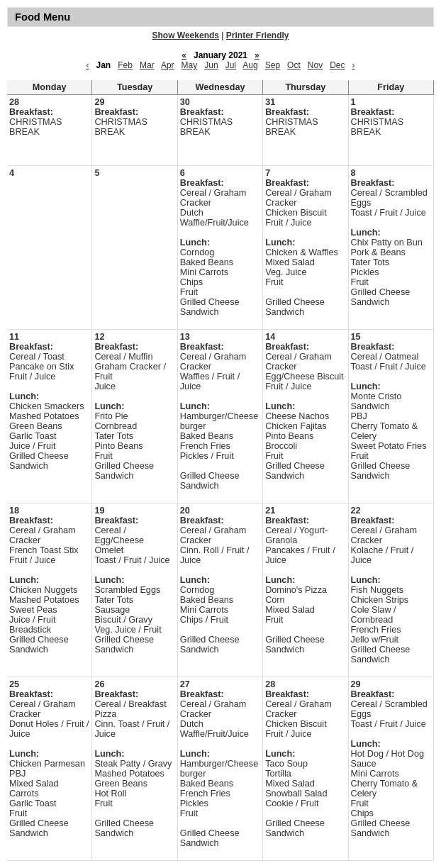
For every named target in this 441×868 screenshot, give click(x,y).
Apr (168, 65)
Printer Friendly (258, 35)
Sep (273, 65)
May (190, 65)
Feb (125, 65)
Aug (250, 65)
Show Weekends (186, 35)
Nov (315, 65)
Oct (294, 65)
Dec (337, 65)
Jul (231, 65)
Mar (147, 65)
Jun (211, 65)
